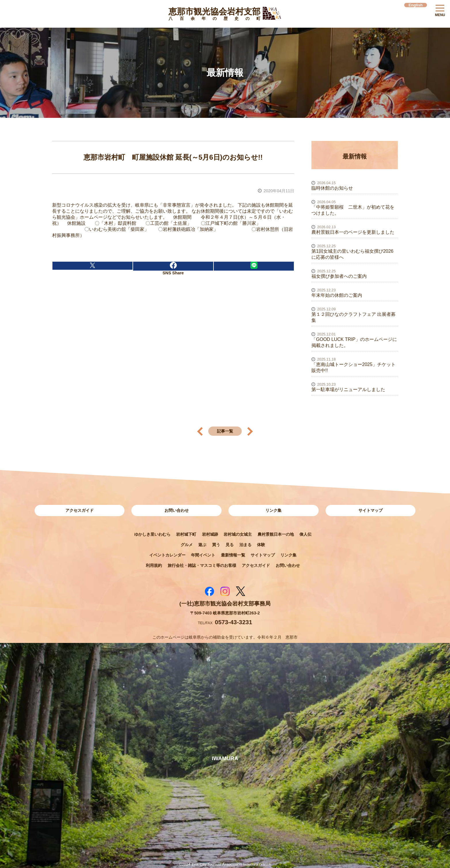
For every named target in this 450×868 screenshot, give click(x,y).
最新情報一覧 (233, 555)
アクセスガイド (80, 510)
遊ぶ (202, 545)
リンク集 (273, 510)
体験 (261, 545)
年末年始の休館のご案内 (337, 295)
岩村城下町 (186, 534)
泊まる (245, 545)
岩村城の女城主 (238, 534)
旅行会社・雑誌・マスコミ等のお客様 (202, 565)
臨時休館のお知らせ (332, 188)
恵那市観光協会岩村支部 (214, 15)
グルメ (187, 545)
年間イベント (203, 555)
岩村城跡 (210, 534)
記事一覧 (225, 431)
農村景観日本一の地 (276, 534)
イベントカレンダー (167, 555)
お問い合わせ (177, 510)
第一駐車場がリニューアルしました (348, 389)
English (416, 5)
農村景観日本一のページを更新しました (353, 232)
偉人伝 (305, 534)
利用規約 (154, 565)
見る (230, 545)
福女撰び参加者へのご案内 (339, 276)
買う (216, 545)
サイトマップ (370, 510)
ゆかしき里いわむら (152, 534)
